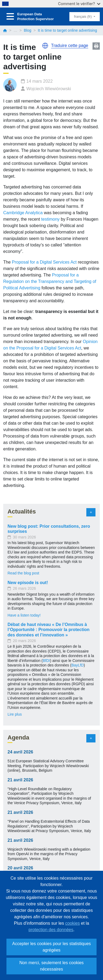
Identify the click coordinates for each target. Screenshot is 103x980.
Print (96, 46)
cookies (72, 923)
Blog (27, 30)
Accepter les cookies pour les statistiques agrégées (51, 947)
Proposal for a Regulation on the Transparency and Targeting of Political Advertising (50, 281)
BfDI (46, 661)
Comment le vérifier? (79, 4)
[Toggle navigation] (10, 17)
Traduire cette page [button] (70, 45)
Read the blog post (23, 573)
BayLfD (77, 665)
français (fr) (83, 17)
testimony (50, 219)
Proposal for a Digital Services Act (44, 262)
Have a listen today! (24, 615)
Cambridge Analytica (23, 213)
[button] (45, 46)
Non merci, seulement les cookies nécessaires (51, 966)
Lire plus (15, 714)
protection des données (51, 930)
